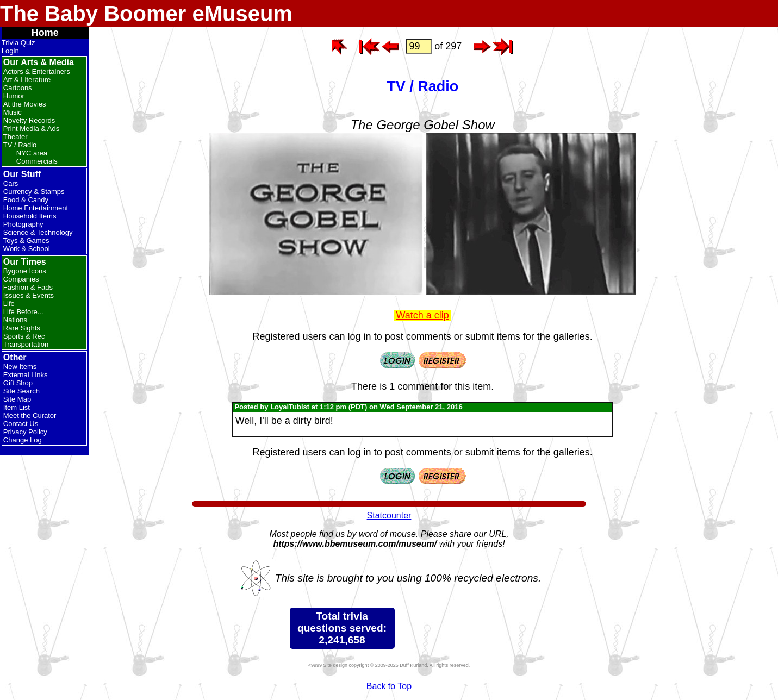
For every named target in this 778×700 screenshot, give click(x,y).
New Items (20, 367)
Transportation (26, 344)
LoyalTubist (290, 407)
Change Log (23, 440)
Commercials (37, 161)
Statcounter (389, 515)
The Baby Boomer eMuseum (146, 14)
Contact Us (21, 424)
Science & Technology (38, 232)
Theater (15, 137)
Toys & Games (26, 240)
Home (45, 33)
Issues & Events (29, 295)
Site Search (21, 391)
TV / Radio (20, 145)
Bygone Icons (25, 271)
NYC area (32, 153)
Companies (21, 279)
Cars (11, 183)
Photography (23, 224)
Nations (15, 320)
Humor (14, 96)
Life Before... (23, 312)
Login (10, 51)
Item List (17, 407)
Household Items (30, 216)
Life (9, 304)
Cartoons (18, 88)
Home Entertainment (36, 208)
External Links (26, 375)
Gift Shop (18, 383)
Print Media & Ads (31, 129)
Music (13, 112)
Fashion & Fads (28, 287)
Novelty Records (29, 120)
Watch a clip (422, 315)
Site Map (17, 399)
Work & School (27, 249)
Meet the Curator (30, 415)
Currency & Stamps (34, 192)
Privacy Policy (25, 432)
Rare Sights (22, 328)
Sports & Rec (24, 336)
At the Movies (25, 104)
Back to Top (389, 686)
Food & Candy (26, 200)
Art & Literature (27, 80)
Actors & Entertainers (37, 71)
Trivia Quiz (18, 43)
